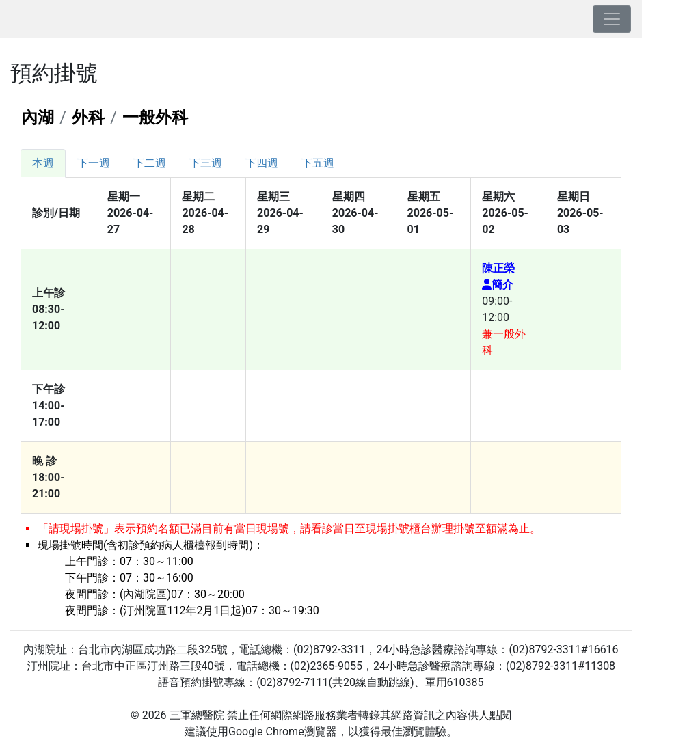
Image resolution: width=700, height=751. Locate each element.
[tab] (43, 163)
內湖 (38, 118)
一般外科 (155, 118)
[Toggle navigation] (612, 19)
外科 (88, 118)
